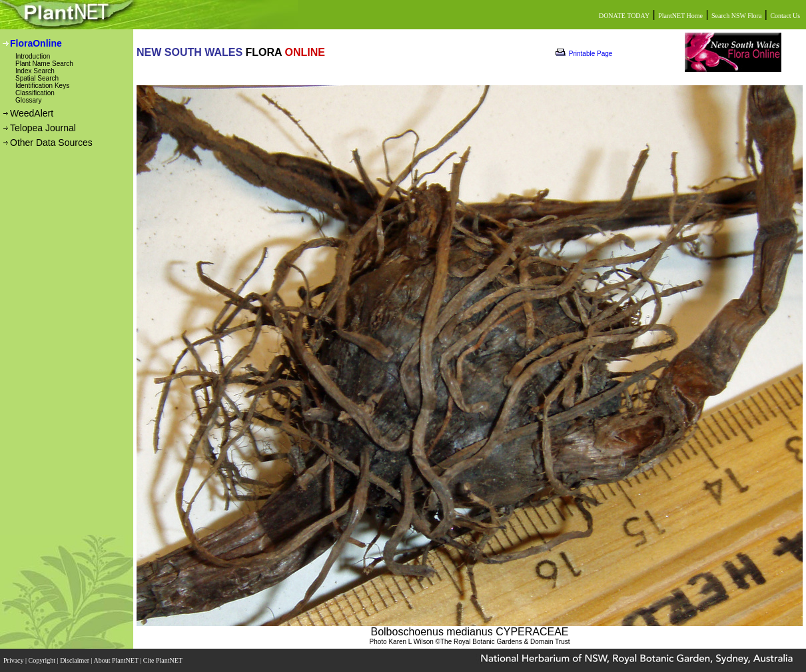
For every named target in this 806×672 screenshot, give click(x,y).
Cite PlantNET (164, 660)
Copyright (43, 660)
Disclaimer (75, 660)
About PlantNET (117, 660)
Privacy (14, 660)
